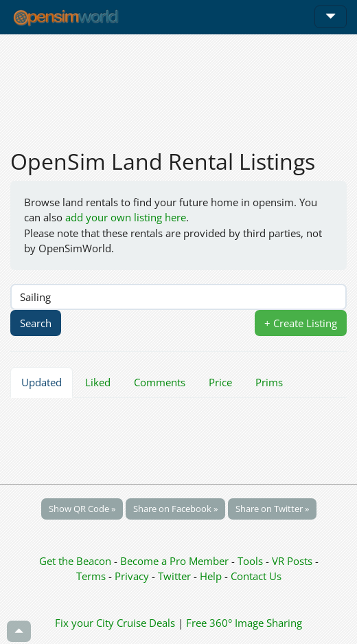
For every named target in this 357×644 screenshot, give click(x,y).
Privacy (132, 576)
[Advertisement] (178, 84)
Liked (98, 382)
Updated (42, 382)
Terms (92, 576)
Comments (160, 382)
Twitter (174, 576)
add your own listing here (126, 217)
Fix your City (84, 623)
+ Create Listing (301, 323)
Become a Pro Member (176, 561)
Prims (269, 382)
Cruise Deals (146, 623)
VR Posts (293, 561)
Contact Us (256, 576)
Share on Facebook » (175, 509)
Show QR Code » (82, 509)
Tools (252, 561)
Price (220, 382)
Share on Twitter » (272, 509)
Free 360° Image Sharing (244, 623)
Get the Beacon (75, 561)
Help (211, 576)
